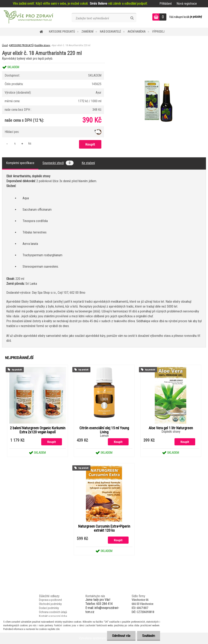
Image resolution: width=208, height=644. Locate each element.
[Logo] (28, 18)
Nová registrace (187, 4)
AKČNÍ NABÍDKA (137, 32)
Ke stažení (88, 163)
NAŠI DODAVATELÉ (110, 32)
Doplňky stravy (42, 45)
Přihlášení (166, 4)
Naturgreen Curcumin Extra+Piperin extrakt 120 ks (104, 528)
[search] (132, 18)
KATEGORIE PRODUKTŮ (62, 32)
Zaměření (87, 32)
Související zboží (58, 163)
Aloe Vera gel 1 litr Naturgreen (171, 428)
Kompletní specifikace (20, 163)
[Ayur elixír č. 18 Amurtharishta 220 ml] (159, 63)
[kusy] (15, 144)
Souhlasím (149, 636)
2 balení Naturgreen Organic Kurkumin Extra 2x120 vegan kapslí (38, 430)
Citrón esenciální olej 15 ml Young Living (104, 430)
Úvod (5, 45)
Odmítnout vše (121, 636)
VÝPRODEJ (158, 32)
